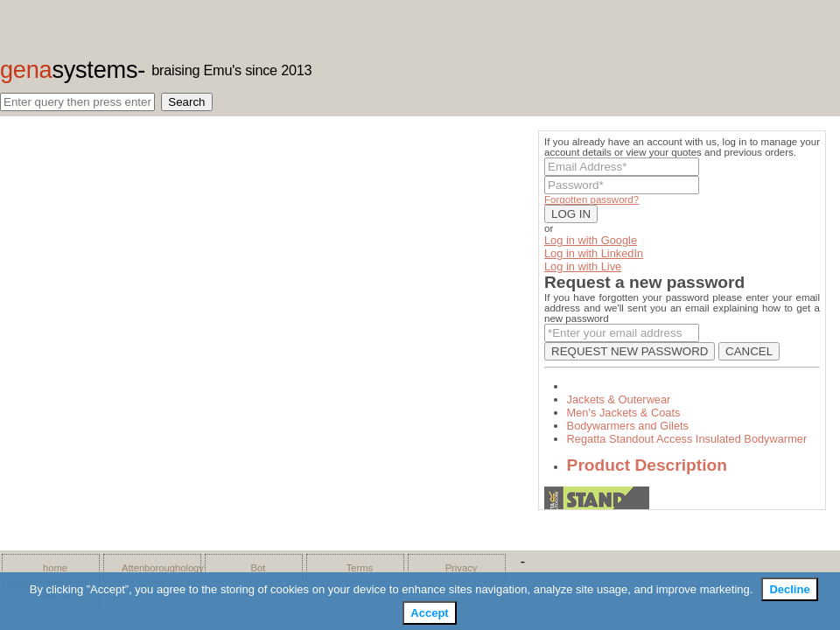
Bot (259, 568)
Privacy (462, 568)
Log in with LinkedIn (594, 253)
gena (69, 70)
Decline (789, 589)
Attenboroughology (157, 568)
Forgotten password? (591, 199)
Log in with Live (583, 266)
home (55, 568)
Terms (360, 568)
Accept (429, 613)
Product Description (647, 465)
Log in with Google (591, 240)
